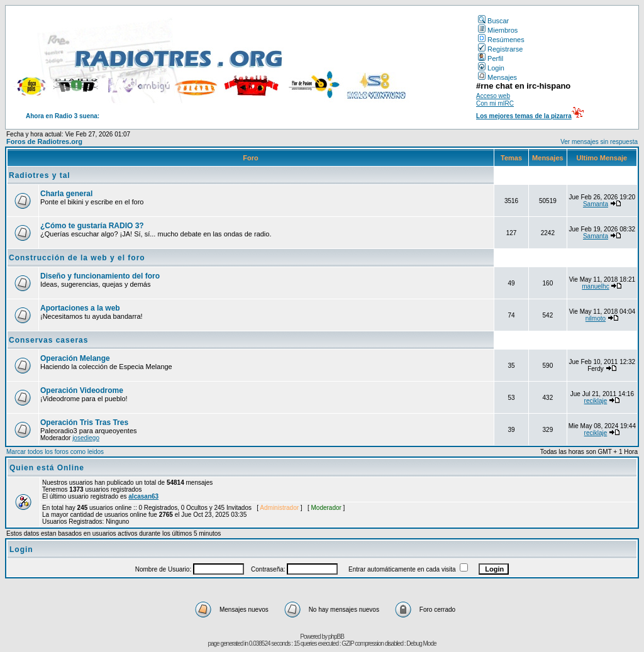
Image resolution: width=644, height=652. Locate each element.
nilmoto (596, 318)
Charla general (66, 194)
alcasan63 (143, 496)
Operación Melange (75, 358)
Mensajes (497, 77)
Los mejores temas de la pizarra (524, 116)
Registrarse (500, 49)
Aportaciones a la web (80, 308)
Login (491, 68)
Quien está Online (47, 468)
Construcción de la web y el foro (77, 258)
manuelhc (595, 286)
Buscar (493, 21)
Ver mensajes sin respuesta (599, 142)
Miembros (498, 30)
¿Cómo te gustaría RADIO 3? (92, 226)
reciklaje (596, 401)
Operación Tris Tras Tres (84, 423)
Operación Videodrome (82, 390)
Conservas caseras (48, 340)
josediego (86, 438)
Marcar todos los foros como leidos (55, 452)
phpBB (336, 637)
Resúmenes (501, 40)
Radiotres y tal (40, 175)
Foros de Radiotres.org (44, 141)
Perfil (491, 58)
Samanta (596, 204)
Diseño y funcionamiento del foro (100, 276)
